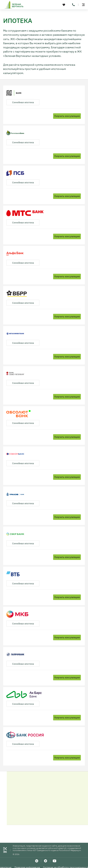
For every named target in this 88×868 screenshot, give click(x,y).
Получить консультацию (67, 116)
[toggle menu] (83, 5)
